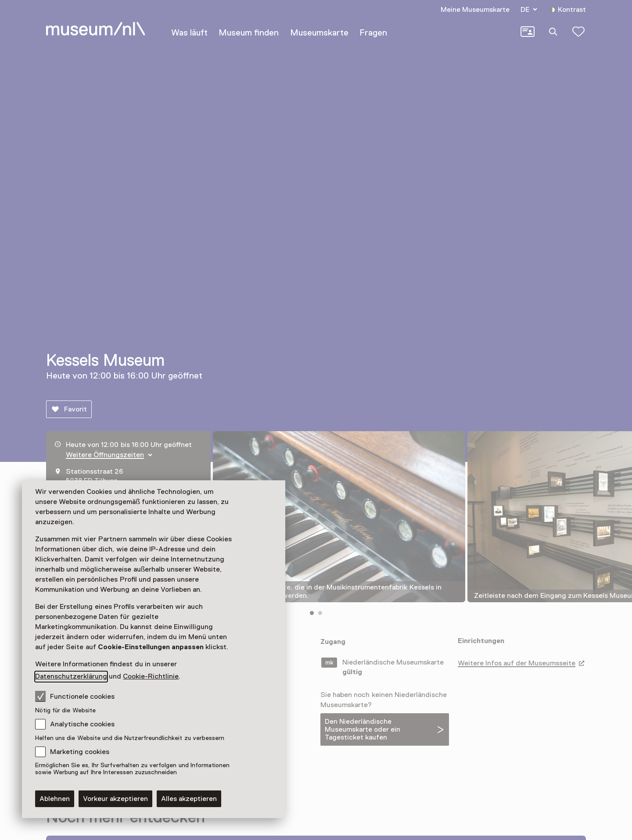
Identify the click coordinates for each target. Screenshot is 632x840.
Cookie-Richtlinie (151, 676)
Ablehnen (55, 799)
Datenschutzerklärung (71, 676)
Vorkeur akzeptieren (115, 799)
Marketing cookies (80, 752)
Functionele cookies (75, 696)
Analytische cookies (82, 724)
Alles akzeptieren (189, 799)
